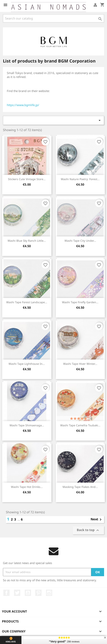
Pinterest (38, 593)
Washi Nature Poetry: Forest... (80, 179)
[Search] (53, 18)
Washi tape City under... (80, 241)
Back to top (88, 530)
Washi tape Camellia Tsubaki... (80, 425)
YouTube (28, 593)
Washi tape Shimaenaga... (27, 425)
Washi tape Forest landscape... (27, 302)
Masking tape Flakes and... (80, 487)
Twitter (17, 593)
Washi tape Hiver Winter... (80, 364)
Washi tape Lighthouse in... (27, 364)
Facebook (6, 593)
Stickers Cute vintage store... (27, 179)
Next (97, 520)
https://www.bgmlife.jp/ (23, 105)
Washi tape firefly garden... (80, 302)
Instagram (49, 593)
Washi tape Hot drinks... (27, 487)
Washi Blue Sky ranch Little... (27, 241)
